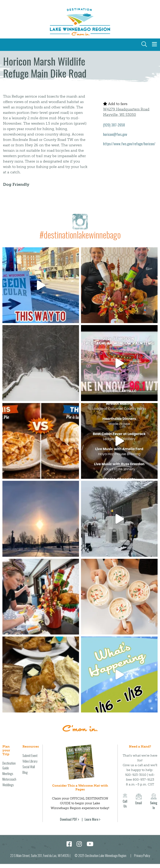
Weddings (8, 785)
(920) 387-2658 (114, 125)
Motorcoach (9, 779)
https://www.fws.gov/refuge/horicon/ (129, 144)
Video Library (30, 761)
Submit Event (30, 756)
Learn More (91, 819)
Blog (25, 772)
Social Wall (29, 767)
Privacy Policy (142, 856)
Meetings (8, 774)
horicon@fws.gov (115, 134)
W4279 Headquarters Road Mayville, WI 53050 (126, 112)
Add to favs (115, 104)
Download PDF (68, 819)
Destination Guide (9, 766)
